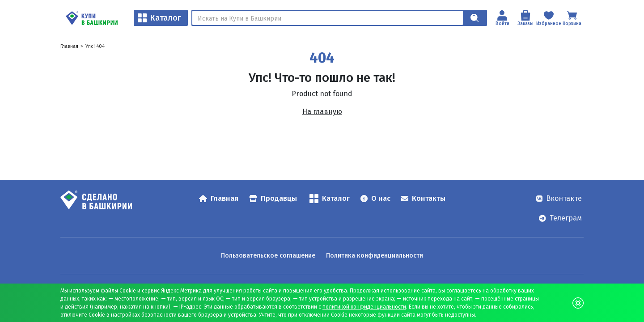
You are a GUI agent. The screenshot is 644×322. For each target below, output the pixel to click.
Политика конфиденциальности (375, 256)
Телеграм (560, 218)
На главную (322, 112)
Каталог (159, 18)
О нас (375, 198)
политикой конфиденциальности (364, 307)
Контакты (423, 198)
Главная (69, 46)
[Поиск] (328, 18)
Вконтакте (559, 198)
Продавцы (273, 198)
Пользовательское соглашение (268, 256)
